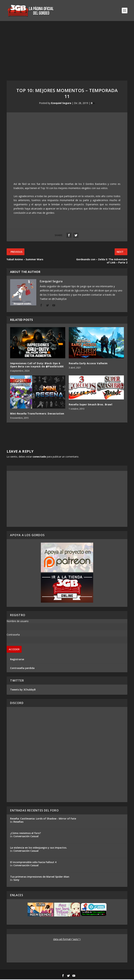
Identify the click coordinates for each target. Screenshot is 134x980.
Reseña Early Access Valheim (88, 364)
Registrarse (17, 660)
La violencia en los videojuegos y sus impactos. (39, 848)
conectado (39, 457)
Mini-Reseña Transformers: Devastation (37, 414)
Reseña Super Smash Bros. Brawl (90, 405)
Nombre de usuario (18, 622)
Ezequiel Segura (61, 104)
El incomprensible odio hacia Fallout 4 (33, 863)
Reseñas (18, 822)
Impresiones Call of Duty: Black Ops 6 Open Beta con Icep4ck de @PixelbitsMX (37, 366)
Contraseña (13, 635)
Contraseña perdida (22, 669)
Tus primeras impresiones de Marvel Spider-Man (40, 877)
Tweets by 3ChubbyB (23, 690)
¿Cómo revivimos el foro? (25, 834)
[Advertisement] (67, 48)
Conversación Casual (26, 837)
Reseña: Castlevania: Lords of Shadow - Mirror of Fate (43, 819)
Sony (16, 880)
